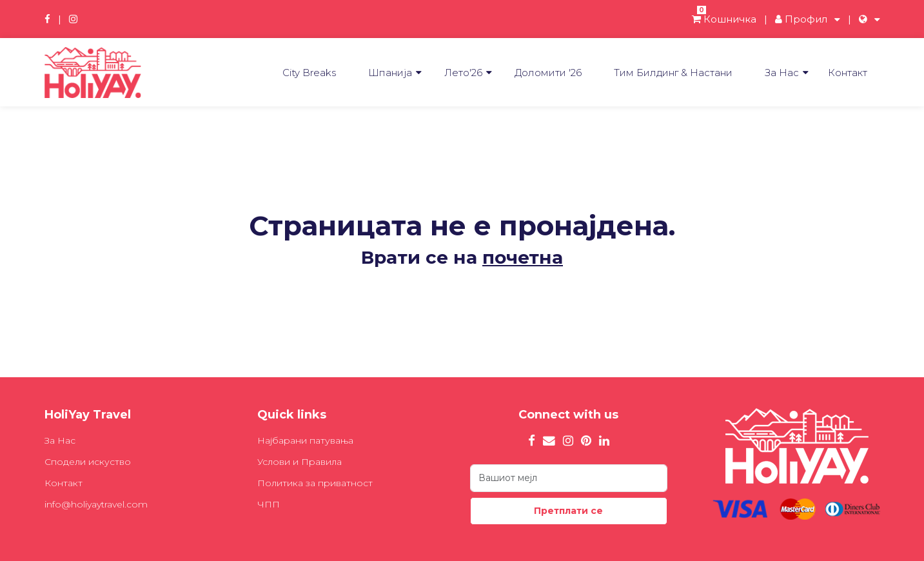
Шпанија (390, 73)
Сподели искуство (88, 462)
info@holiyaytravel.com (96, 504)
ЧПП (269, 504)
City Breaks (309, 73)
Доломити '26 (548, 73)
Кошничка (724, 19)
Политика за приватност (315, 483)
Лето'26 (463, 73)
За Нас (782, 73)
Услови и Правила (300, 462)
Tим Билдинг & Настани (673, 73)
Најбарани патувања (305, 440)
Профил (801, 19)
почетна (523, 257)
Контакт (848, 73)
